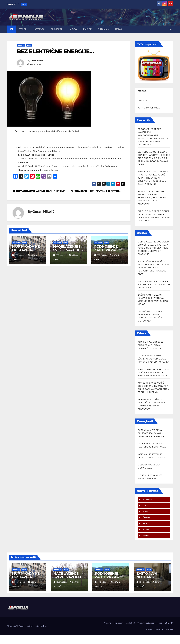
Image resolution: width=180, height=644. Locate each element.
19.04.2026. (20, 582)
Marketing (130, 623)
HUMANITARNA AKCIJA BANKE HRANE (39, 191)
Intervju (39, 29)
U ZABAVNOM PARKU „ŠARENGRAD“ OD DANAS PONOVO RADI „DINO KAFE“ (153, 359)
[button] (171, 29)
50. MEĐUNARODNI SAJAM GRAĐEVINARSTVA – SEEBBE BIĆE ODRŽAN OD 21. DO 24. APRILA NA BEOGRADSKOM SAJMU (154, 158)
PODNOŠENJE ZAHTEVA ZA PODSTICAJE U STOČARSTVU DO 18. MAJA (154, 284)
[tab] (154, 500)
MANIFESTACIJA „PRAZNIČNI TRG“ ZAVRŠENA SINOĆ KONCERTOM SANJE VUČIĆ (154, 372)
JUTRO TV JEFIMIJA (149, 108)
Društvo (21, 45)
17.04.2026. (103, 582)
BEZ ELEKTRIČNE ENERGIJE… (55, 51)
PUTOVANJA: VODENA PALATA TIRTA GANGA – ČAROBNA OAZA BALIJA (151, 433)
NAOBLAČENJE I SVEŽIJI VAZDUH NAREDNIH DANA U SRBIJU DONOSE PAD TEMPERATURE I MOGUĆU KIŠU (153, 268)
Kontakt (170, 629)
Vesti (23, 29)
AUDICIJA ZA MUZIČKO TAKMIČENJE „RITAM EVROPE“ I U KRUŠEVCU (151, 345)
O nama (103, 29)
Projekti (57, 29)
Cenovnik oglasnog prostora (150, 623)
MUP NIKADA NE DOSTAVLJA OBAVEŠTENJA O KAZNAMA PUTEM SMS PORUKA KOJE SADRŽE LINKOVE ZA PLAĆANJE (154, 248)
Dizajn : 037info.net (16, 626)
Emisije (87, 29)
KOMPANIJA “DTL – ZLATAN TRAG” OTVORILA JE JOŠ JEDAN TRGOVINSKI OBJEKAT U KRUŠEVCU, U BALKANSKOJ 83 (153, 178)
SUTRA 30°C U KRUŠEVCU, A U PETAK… (98, 191)
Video (73, 29)
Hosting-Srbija (40, 626)
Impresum (118, 623)
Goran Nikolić (37, 61)
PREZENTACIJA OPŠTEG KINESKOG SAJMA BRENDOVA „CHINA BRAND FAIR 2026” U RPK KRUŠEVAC (153, 198)
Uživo (119, 29)
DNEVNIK (143, 100)
